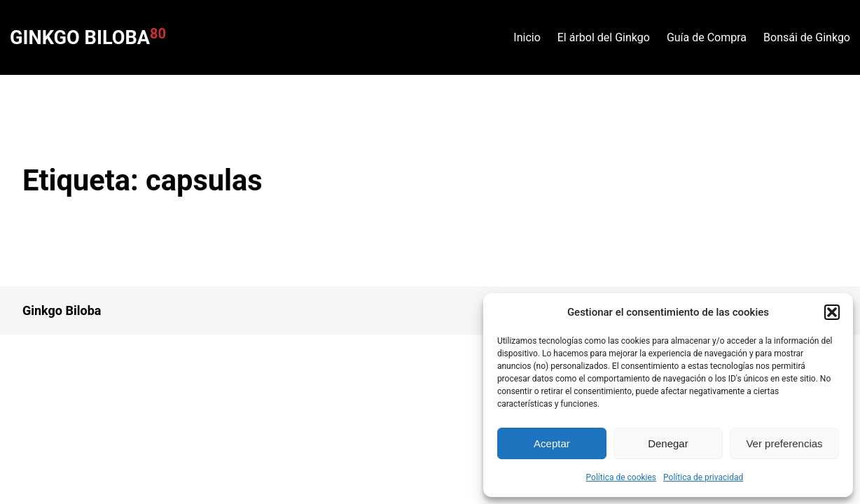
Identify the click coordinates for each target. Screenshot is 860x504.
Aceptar (552, 443)
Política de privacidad (703, 477)
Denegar (668, 443)
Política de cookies (622, 477)
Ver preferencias (784, 443)
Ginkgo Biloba (80, 38)
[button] (832, 312)
